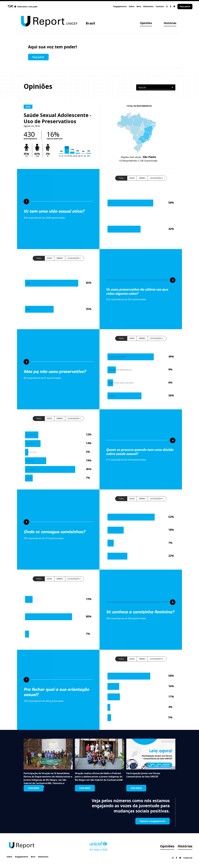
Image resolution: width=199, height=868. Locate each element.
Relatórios (148, 6)
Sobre (132, 6)
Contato (160, 6)
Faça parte (185, 6)
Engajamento (120, 6)
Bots (139, 6)
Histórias (170, 23)
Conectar (188, 858)
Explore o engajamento (153, 821)
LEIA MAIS (34, 788)
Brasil (90, 23)
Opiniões (146, 23)
